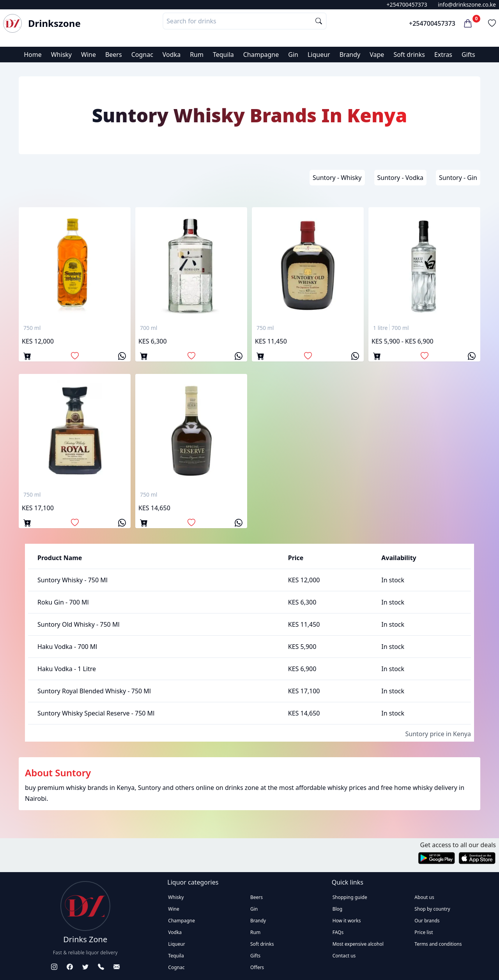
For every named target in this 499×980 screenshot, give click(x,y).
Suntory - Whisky (337, 178)
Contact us (344, 956)
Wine (88, 55)
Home (33, 55)
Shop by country (432, 909)
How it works (347, 921)
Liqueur (319, 55)
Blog (338, 909)
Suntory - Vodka (401, 178)
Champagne (261, 55)
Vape (377, 55)
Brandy (350, 55)
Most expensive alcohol (358, 944)
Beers (114, 55)
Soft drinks (409, 55)
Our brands (427, 921)
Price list (424, 932)
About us (424, 897)
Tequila (223, 55)
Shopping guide (350, 897)
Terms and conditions (438, 944)
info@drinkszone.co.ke (467, 4)
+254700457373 (407, 4)
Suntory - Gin (458, 178)
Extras (443, 55)
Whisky (61, 55)
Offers (257, 967)
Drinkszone (54, 23)
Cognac (142, 55)
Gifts (468, 55)
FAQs (338, 932)
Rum (197, 55)
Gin (293, 55)
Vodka (172, 55)
